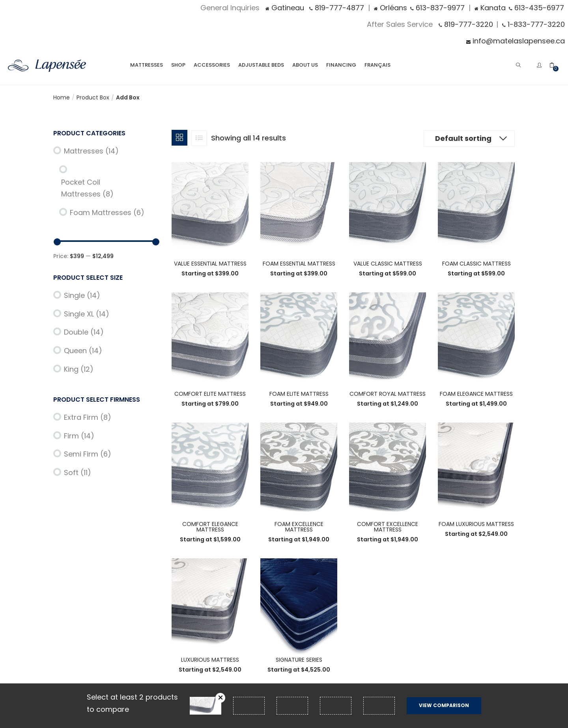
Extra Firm (88, 417)
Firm (79, 436)
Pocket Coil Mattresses (87, 188)
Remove (220, 698)
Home (62, 97)
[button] (556, 65)
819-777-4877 (337, 8)
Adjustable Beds (261, 65)
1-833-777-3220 (533, 24)
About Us (305, 65)
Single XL (87, 314)
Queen (83, 351)
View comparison (444, 705)
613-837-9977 (437, 8)
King (79, 369)
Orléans (390, 8)
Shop (178, 65)
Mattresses (147, 65)
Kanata (490, 8)
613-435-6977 (536, 8)
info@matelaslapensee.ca (516, 41)
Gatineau (285, 8)
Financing (341, 65)
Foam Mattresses (107, 212)
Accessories (212, 65)
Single (82, 295)
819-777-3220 (466, 24)
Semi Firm (88, 454)
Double (84, 332)
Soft (78, 473)
